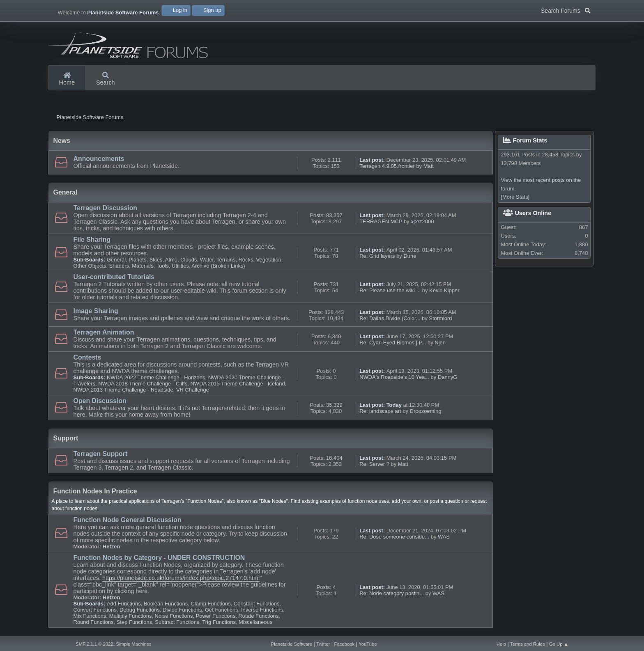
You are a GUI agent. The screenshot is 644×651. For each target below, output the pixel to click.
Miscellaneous (255, 622)
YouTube (368, 644)
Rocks (246, 260)
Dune (410, 256)
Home (67, 79)
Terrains (226, 260)
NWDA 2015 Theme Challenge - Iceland (237, 384)
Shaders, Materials (131, 266)
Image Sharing (96, 311)
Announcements (99, 159)
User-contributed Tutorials (114, 277)
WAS (444, 537)
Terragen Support (101, 454)
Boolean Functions (166, 604)
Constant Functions (257, 604)
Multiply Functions (131, 616)
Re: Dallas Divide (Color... (390, 318)
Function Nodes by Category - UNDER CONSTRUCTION (159, 558)
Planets (137, 260)
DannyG (448, 377)
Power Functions (216, 616)
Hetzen (111, 547)
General (116, 260)
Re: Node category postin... (392, 593)
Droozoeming (426, 411)
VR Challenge (193, 390)
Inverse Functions (262, 610)
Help (501, 644)
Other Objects (90, 266)
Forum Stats (525, 140)
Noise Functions (174, 616)
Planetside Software (292, 644)
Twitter (323, 644)
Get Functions (222, 610)
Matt (429, 166)
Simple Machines (134, 644)
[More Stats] (515, 197)
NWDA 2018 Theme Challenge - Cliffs (143, 384)
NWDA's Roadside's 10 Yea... (394, 377)
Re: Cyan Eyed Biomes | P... (393, 343)
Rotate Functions (258, 616)
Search (106, 79)
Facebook (344, 644)
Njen (440, 343)
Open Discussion (100, 401)
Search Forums (566, 10)
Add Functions (124, 604)
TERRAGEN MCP (382, 221)
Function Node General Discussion (128, 520)
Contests (87, 357)
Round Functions (94, 622)
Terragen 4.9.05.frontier (387, 166)
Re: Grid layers (377, 256)
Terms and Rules (528, 644)
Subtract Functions (177, 622)
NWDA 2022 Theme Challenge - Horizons (156, 377)
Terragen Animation (104, 332)
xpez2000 (422, 221)
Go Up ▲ (559, 644)
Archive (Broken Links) (218, 266)
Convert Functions (95, 610)
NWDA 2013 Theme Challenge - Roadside (123, 390)
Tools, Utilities (173, 266)
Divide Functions (182, 610)
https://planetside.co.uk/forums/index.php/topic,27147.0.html (181, 578)
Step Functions (134, 622)
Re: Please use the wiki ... (390, 290)
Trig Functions (219, 622)
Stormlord (440, 318)
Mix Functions (90, 616)
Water (207, 260)
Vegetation (269, 260)
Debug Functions (140, 610)
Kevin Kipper (444, 290)
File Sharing (92, 240)
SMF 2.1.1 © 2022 (94, 644)
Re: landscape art (380, 411)
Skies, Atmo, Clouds (173, 260)
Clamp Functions (210, 604)
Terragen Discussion (105, 208)
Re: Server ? (374, 464)
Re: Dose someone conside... (394, 537)
